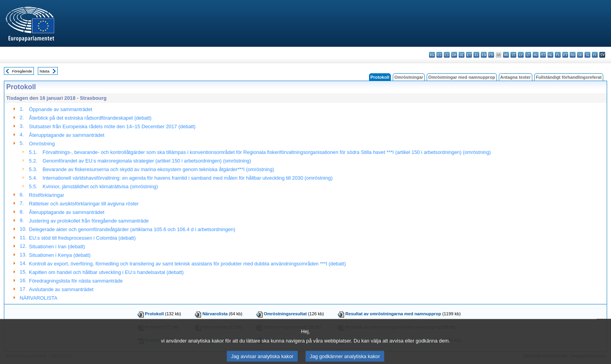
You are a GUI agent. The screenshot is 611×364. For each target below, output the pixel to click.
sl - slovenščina (587, 55)
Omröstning (42, 144)
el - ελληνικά (476, 55)
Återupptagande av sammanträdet (67, 135)
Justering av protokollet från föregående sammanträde (89, 221)
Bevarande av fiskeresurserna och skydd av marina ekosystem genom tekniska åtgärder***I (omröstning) (158, 169)
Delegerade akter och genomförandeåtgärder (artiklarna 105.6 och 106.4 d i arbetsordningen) (132, 229)
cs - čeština (447, 55)
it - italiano (513, 55)
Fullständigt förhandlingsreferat (569, 77)
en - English (484, 55)
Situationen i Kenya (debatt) (60, 255)
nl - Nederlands (550, 55)
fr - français (491, 55)
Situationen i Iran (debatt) (57, 246)
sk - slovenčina (580, 55)
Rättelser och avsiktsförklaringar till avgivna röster (84, 204)
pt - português (565, 55)
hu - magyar (536, 55)
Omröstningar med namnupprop (462, 77)
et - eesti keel (469, 55)
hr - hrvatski (506, 55)
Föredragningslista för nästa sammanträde (76, 281)
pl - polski (558, 55)
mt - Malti (543, 55)
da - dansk (454, 55)
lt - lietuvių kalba (528, 55)
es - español (439, 55)
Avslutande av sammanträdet (61, 289)
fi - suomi (595, 55)
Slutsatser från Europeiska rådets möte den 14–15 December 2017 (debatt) (112, 126)
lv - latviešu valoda (521, 55)
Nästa (45, 71)
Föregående (22, 71)
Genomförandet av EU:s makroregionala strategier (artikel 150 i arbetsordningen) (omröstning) (147, 161)
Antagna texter (516, 77)
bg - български (432, 55)
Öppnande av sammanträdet (60, 109)
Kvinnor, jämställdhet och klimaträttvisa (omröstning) (100, 186)
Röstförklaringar (46, 195)
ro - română (573, 55)
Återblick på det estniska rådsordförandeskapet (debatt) (90, 118)
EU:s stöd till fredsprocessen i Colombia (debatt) (82, 238)
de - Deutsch (462, 55)
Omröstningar (409, 77)
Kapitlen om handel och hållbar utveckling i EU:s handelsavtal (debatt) (106, 272)
